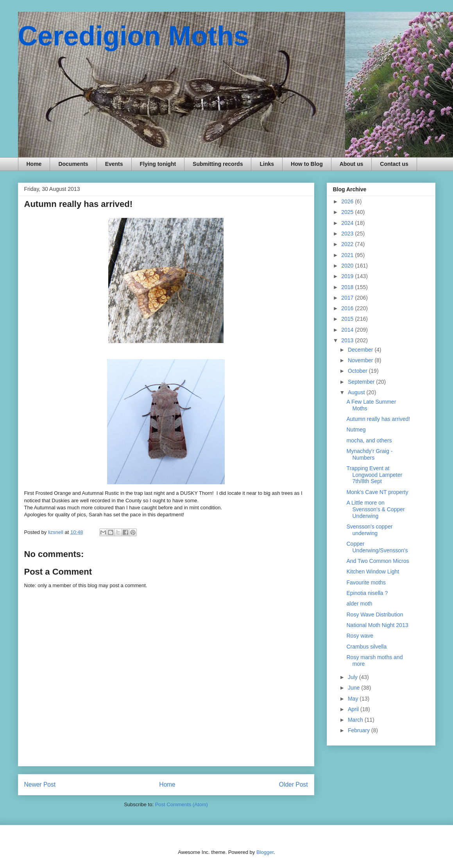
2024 (348, 223)
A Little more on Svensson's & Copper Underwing (375, 509)
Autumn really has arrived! (378, 419)
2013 (348, 340)
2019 (348, 276)
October (358, 371)
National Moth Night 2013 (377, 625)
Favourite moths (366, 582)
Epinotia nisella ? (367, 593)
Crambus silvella (366, 647)
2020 (348, 266)
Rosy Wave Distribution (375, 615)
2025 (348, 212)
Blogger (265, 852)
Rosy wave (360, 636)
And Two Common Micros (378, 561)
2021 (348, 255)
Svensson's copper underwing (369, 530)
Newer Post (40, 784)
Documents (73, 164)
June (355, 688)
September (362, 382)
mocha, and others (369, 440)
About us (352, 164)
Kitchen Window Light (373, 571)
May (354, 699)
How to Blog (307, 164)
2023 (348, 234)
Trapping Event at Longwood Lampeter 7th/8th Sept (374, 475)
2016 (348, 308)
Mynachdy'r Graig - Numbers (369, 454)
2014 (348, 330)
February (360, 730)
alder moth (359, 604)
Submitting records (218, 164)
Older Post (294, 784)
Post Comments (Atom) (182, 804)
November (361, 360)
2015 (348, 319)
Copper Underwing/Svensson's (377, 547)
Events (114, 164)
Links (267, 164)
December (361, 350)
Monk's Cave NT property (377, 492)
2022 (348, 244)
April (354, 709)
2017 (348, 298)
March (356, 720)
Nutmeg (356, 430)
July (354, 677)
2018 (348, 287)
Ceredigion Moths (133, 36)
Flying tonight (158, 164)
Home (34, 164)
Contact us (394, 164)
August (357, 392)
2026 (348, 201)
